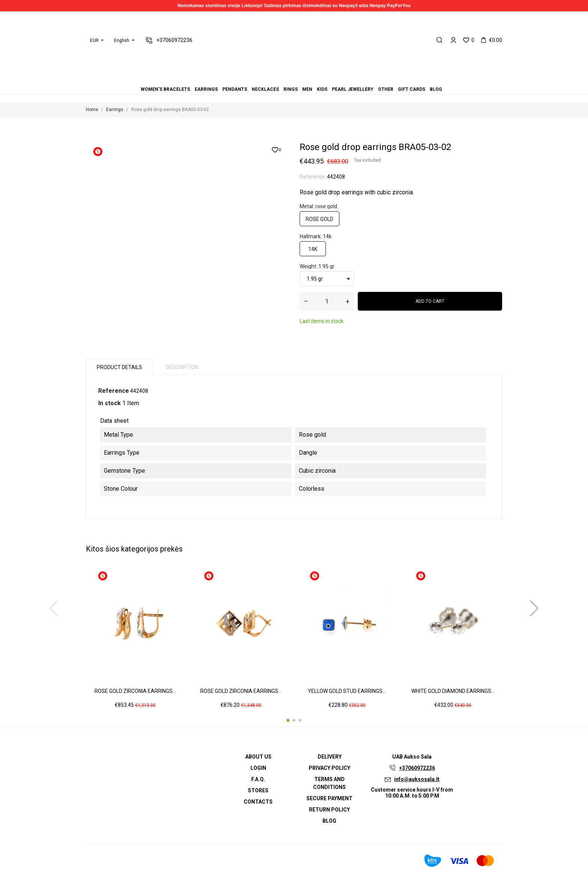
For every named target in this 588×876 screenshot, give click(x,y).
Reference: (313, 177)
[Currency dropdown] (96, 41)
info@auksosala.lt (417, 779)
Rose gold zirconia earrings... (135, 691)
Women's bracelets (271, 79)
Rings (289, 79)
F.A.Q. (258, 779)
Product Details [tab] (119, 367)
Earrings (276, 79)
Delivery (330, 757)
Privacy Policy (329, 768)
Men (294, 79)
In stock (109, 403)
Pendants (280, 79)
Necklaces (285, 79)
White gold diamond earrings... (453, 691)
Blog (316, 79)
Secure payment (329, 798)
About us (258, 757)
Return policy (329, 810)
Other (307, 79)
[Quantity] (327, 301)
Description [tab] (182, 367)
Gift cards (312, 79)
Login (258, 768)
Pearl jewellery (303, 79)
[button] (288, 720)
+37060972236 (417, 768)
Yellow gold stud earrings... (347, 691)
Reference (114, 391)
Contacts (258, 802)
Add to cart (430, 301)
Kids (298, 79)
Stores (258, 790)
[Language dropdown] (123, 41)
